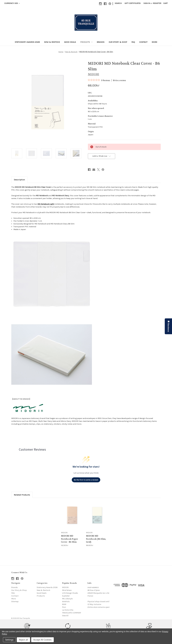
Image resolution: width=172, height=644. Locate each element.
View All (65, 616)
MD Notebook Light (46, 204)
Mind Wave (67, 590)
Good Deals (70, 42)
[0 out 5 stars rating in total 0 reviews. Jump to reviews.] (99, 80)
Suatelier (66, 596)
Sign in (147, 3)
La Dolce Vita (68, 610)
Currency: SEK (12, 3)
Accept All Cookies (42, 640)
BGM (64, 604)
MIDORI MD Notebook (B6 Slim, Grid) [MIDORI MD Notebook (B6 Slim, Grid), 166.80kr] (96, 539)
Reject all (23, 640)
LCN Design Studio (70, 593)
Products (86, 42)
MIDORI (65, 587)
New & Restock (52, 42)
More (154, 42)
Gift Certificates (133, 3)
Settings (9, 640)
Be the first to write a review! (86, 480)
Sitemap (15, 602)
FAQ (133, 42)
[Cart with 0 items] (165, 3)
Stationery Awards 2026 (27, 42)
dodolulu (66, 602)
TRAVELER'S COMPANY (72, 613)
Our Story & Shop (118, 42)
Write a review (119, 80)
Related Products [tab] (22, 495)
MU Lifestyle (67, 599)
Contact (143, 42)
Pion (64, 607)
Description (19, 180)
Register (157, 3)
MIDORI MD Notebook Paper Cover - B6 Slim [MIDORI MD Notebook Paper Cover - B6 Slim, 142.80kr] (70, 539)
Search (118, 3)
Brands (101, 42)
